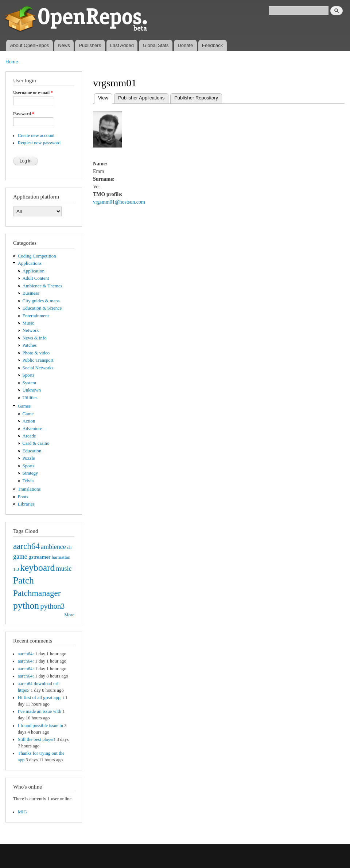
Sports (29, 375)
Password (24, 114)
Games (24, 406)
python (26, 606)
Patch (24, 580)
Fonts (23, 497)
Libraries (26, 504)
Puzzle (29, 458)
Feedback (212, 45)
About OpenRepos (29, 45)
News (64, 45)
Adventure (32, 429)
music (64, 569)
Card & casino (36, 443)
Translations (29, 489)
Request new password (39, 143)
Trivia (28, 481)
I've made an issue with (40, 711)
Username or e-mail (33, 93)
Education (32, 451)
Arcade (29, 436)
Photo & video (36, 353)
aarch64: (26, 654)
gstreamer (40, 557)
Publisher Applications (141, 98)
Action (29, 421)
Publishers (90, 45)
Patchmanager (37, 593)
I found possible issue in (40, 726)
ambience (53, 547)
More (69, 615)
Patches (30, 345)
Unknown (32, 390)
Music (28, 323)
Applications (30, 263)
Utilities (30, 398)
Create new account (36, 135)
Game (28, 414)
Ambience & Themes (42, 286)
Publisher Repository (196, 98)
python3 (52, 606)
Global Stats (156, 45)
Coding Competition (37, 256)
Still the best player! (37, 739)
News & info (35, 338)
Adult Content (36, 278)
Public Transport (38, 360)
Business (31, 293)
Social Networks (38, 368)
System (30, 383)
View (105, 97)
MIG (22, 812)
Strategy (30, 473)
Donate (185, 45)
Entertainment (36, 316)
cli (69, 547)
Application (34, 271)
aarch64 (26, 546)
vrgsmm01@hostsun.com (119, 202)
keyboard (37, 568)
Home (12, 62)
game (20, 557)
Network (31, 330)
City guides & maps (41, 301)
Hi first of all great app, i (41, 698)
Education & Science (42, 308)
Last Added (122, 45)
